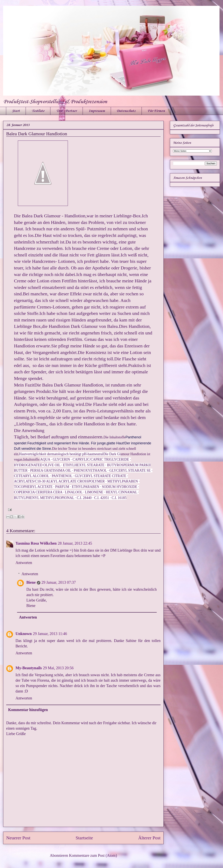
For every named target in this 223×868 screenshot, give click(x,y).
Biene (31, 582)
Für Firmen (156, 111)
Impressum (97, 111)
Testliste (38, 111)
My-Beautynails (29, 668)
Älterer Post (149, 838)
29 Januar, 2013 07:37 (59, 582)
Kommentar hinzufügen (28, 710)
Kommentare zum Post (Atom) (93, 855)
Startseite (84, 838)
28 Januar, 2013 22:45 (75, 543)
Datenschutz (126, 111)
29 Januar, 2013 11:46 (50, 634)
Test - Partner (67, 111)
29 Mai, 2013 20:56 (58, 668)
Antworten (24, 563)
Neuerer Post (18, 838)
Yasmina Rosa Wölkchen (36, 543)
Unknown (24, 634)
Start (16, 111)
